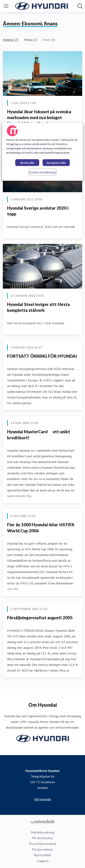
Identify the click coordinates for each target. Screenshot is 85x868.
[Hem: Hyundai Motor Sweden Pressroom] (42, 6)
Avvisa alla (27, 163)
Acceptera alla (56, 163)
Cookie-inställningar (42, 172)
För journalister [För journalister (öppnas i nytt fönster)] (43, 849)
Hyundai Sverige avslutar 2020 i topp (38, 211)
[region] (42, 152)
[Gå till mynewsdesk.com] (42, 822)
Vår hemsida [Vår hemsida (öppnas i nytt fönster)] (42, 799)
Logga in (43, 861)
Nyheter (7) (11, 40)
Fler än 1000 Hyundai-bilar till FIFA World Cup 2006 (41, 528)
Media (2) (30, 40)
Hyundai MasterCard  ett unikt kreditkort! (39, 435)
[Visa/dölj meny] (6, 6)
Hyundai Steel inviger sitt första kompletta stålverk (38, 307)
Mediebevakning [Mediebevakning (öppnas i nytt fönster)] (43, 832)
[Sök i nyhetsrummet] (80, 6)
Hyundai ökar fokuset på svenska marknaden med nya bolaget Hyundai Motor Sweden (39, 118)
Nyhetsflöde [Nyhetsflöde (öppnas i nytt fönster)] (42, 855)
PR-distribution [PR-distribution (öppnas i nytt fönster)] (43, 838)
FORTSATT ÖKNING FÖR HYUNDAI (42, 356)
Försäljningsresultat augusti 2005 (40, 618)
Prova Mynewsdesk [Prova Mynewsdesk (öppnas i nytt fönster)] (43, 844)
